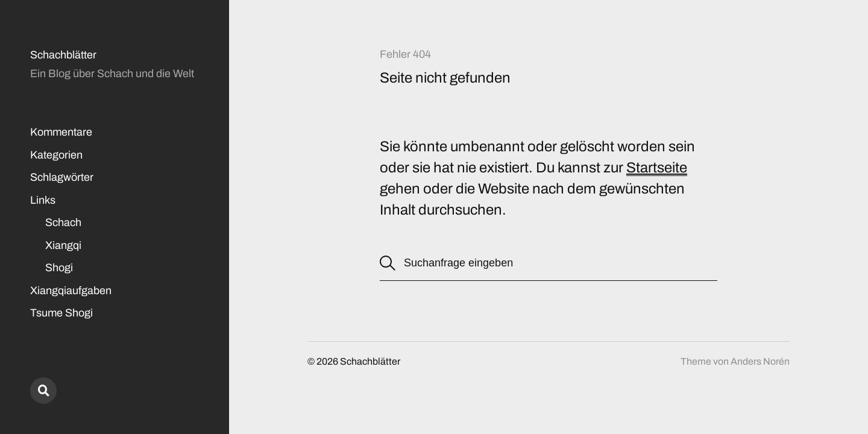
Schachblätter (63, 55)
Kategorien (56, 155)
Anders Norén (760, 361)
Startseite (657, 168)
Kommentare (61, 132)
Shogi (59, 268)
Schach (63, 222)
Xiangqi (63, 245)
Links (43, 200)
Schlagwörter (62, 177)
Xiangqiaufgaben (71, 291)
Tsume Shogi (61, 313)
